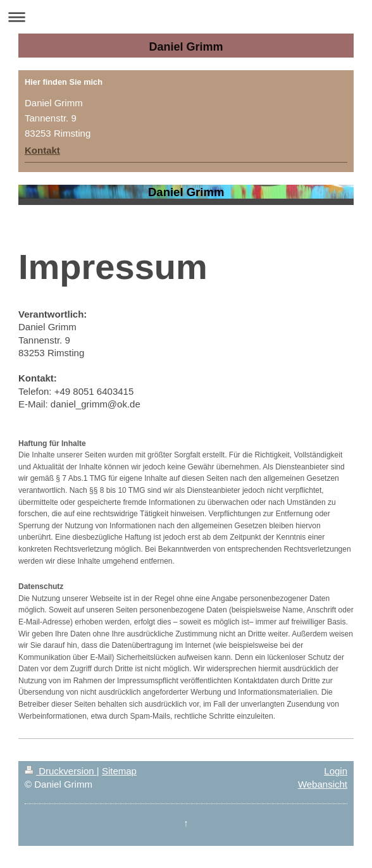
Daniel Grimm (186, 47)
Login (336, 771)
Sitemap (119, 771)
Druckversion (61, 771)
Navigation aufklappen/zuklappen (186, 17)
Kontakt (42, 150)
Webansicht (323, 784)
